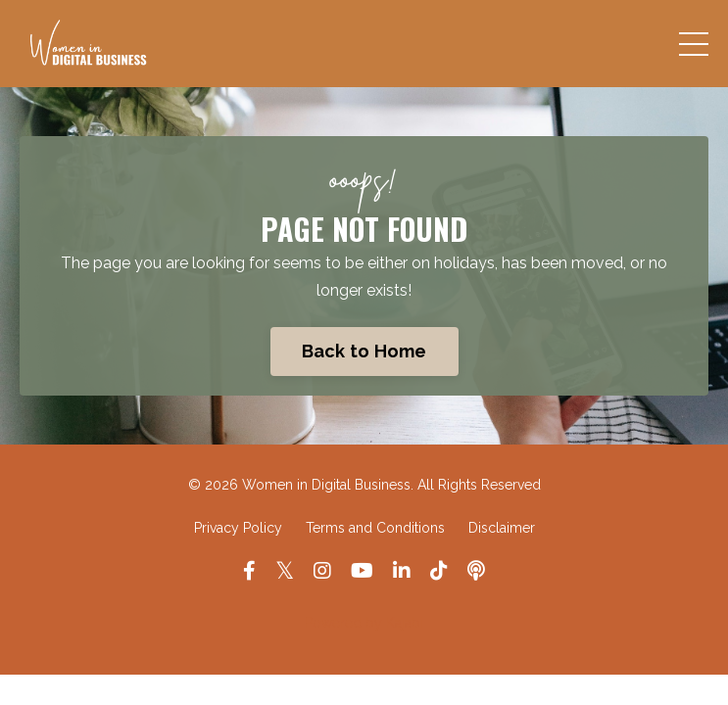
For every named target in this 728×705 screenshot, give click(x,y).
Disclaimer (502, 528)
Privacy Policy (238, 528)
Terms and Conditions (375, 528)
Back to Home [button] (364, 351)
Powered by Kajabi (364, 623)
